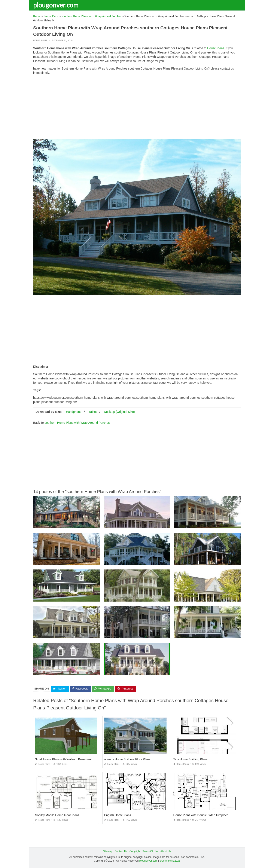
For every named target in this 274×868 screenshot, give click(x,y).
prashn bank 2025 (170, 861)
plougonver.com (56, 5)
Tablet (93, 412)
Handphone (74, 412)
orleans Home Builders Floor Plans (127, 759)
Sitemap (108, 851)
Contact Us (121, 851)
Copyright (135, 851)
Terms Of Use (150, 851)
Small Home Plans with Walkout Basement (63, 759)
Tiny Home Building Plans (191, 759)
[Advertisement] (137, 108)
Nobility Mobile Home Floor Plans (57, 815)
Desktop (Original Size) (119, 412)
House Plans (40, 41)
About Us (166, 851)
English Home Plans (118, 815)
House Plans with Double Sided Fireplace (201, 815)
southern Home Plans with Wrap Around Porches (77, 423)
